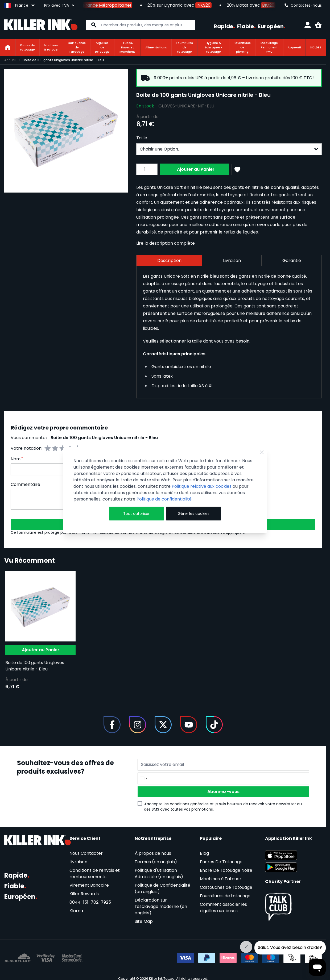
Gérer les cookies (194, 514)
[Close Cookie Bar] (262, 452)
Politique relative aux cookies (202, 486)
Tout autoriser (136, 514)
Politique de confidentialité (165, 499)
